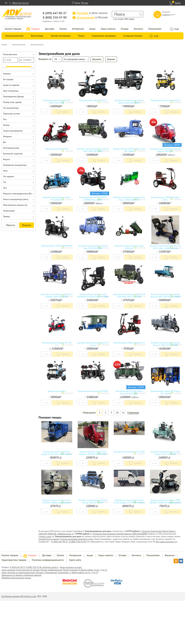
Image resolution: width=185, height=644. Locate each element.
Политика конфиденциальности (48, 560)
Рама (5, 171)
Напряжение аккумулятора (15, 165)
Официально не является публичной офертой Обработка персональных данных (21, 577)
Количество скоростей (13, 154)
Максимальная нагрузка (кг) (15, 205)
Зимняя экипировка (61, 36)
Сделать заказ (45, 536)
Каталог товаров (13, 29)
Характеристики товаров (14, 560)
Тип (5, 182)
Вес (5, 142)
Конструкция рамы (11, 148)
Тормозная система (11, 114)
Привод (6, 216)
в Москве (90, 17)
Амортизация (9, 211)
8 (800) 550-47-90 (78, 542)
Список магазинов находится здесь (77, 539)
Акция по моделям (11, 85)
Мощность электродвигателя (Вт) (17, 194)
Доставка (50, 29)
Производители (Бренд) (13, 97)
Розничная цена (10, 54)
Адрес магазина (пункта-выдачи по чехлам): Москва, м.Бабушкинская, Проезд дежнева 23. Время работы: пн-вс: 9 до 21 (54, 570)
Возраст (7, 159)
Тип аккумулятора (11, 108)
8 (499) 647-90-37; (60, 542)
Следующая (133, 413)
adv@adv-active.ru (50, 567)
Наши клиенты (108, 29)
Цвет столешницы (11, 91)
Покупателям (155, 29)
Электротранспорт (14, 36)
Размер (6, 125)
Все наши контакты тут (166, 542)
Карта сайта (75, 560)
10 (117, 413)
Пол (5, 119)
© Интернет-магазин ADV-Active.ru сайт (19, 596)
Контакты (138, 29)
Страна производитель (13, 131)
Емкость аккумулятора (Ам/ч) (16, 199)
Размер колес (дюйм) (12, 102)
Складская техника (133, 36)
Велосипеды (37, 36)
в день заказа (90, 13)
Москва (85, 3)
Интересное (78, 29)
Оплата (63, 29)
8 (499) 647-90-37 (17, 567)
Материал (7, 137)
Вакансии (170, 555)
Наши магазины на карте (71, 567)
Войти (178, 3)
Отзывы (125, 29)
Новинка (7, 74)
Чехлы (81, 36)
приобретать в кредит (49, 539)
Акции (92, 29)
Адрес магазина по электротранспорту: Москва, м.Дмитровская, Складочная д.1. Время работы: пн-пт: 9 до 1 (49, 573)
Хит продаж (8, 79)
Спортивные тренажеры (104, 36)
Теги (5, 188)
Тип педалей (8, 177)
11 (123, 413)
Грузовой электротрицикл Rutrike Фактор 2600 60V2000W (120, 534)
